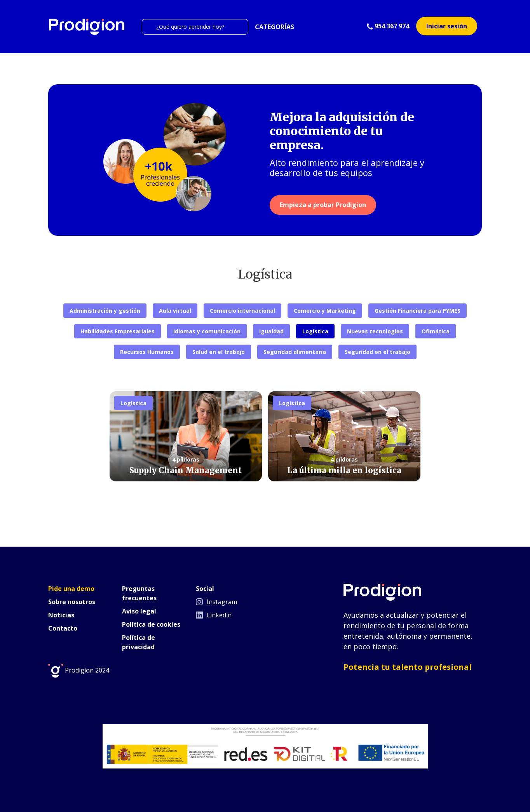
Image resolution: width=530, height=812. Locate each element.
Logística (315, 331)
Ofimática (436, 331)
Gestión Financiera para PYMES (418, 311)
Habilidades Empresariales (118, 331)
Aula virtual (175, 311)
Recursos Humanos (147, 352)
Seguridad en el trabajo (377, 352)
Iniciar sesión (447, 26)
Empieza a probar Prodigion (323, 205)
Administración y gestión (105, 311)
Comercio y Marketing (325, 311)
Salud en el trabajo (219, 352)
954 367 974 (388, 26)
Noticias (61, 615)
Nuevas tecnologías (375, 331)
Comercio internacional (242, 311)
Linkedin (214, 615)
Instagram (216, 602)
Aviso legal (139, 611)
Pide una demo (71, 589)
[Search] (195, 27)
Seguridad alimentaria (295, 352)
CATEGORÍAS (275, 27)
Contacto (63, 628)
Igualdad (271, 331)
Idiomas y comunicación (207, 331)
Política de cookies (151, 624)
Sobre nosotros (72, 602)
